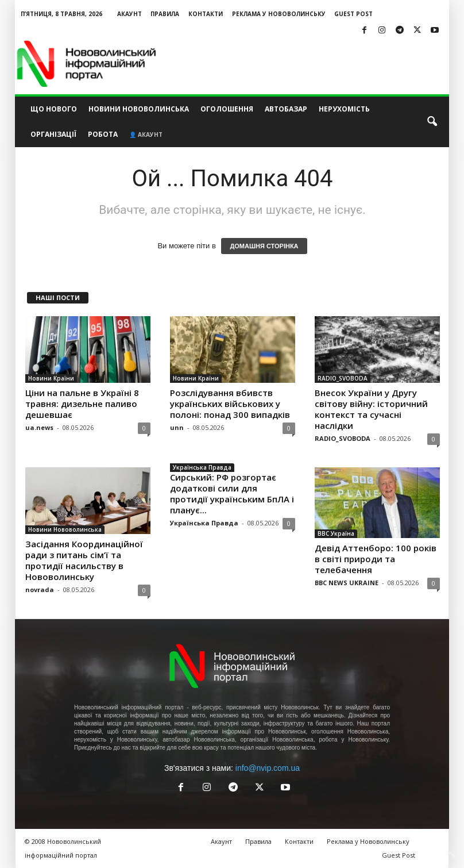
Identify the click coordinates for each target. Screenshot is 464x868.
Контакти (206, 14)
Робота (103, 134)
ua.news (39, 427)
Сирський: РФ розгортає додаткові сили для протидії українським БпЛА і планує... (232, 493)
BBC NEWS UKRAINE (347, 583)
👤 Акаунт (146, 135)
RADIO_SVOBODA (343, 378)
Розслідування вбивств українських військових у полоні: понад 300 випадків (230, 404)
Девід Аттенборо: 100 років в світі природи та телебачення (376, 559)
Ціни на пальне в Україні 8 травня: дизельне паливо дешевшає (82, 404)
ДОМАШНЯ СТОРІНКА (264, 246)
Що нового (54, 109)
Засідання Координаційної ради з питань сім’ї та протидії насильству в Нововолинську (84, 560)
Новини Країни (51, 378)
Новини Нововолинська (139, 109)
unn (177, 427)
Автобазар (286, 109)
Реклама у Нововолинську (279, 14)
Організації (53, 134)
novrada (40, 589)
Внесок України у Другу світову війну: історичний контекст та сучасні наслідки (371, 409)
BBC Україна (336, 533)
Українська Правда (202, 467)
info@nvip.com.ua (268, 768)
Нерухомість (344, 109)
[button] (432, 122)
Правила (165, 14)
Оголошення (227, 109)
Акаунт (129, 14)
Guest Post (353, 14)
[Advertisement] (303, 64)
